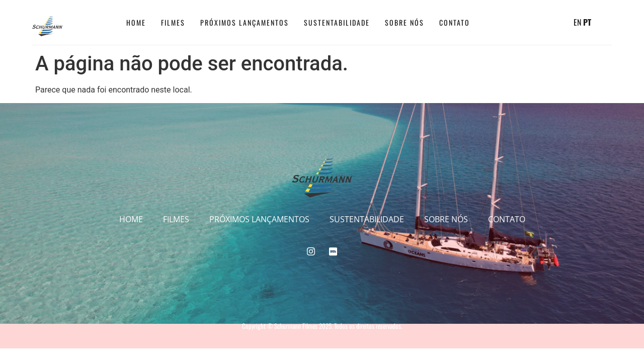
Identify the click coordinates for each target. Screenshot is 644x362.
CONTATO (455, 22)
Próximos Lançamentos (245, 22)
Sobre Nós (405, 22)
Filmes (173, 22)
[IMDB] (518, 23)
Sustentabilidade (337, 22)
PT (587, 22)
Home (136, 22)
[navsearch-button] (558, 23)
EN (577, 22)
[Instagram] (497, 23)
